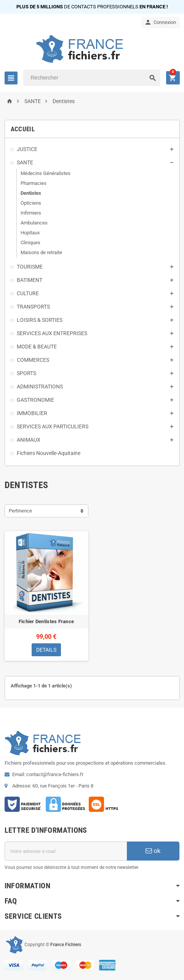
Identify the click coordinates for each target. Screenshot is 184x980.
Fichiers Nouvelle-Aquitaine (49, 453)
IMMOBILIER (32, 413)
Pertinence (20, 511)
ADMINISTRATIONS (40, 387)
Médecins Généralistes (46, 173)
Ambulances (34, 223)
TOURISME (30, 267)
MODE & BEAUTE (37, 347)
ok (153, 851)
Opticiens (31, 203)
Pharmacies (34, 183)
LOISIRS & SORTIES (40, 320)
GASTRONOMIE (35, 400)
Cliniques (30, 243)
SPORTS (26, 373)
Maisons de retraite (41, 252)
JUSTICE (27, 149)
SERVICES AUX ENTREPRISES (52, 333)
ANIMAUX (29, 440)
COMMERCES (33, 360)
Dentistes (31, 193)
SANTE (25, 162)
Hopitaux (30, 233)
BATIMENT (30, 280)
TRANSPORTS (33, 307)
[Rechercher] (92, 78)
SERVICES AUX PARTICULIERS (53, 426)
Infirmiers (31, 213)
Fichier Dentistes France (46, 621)
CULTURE (28, 293)
